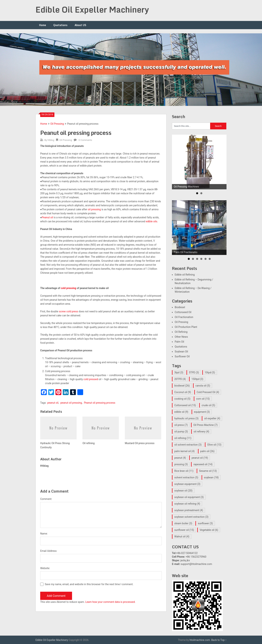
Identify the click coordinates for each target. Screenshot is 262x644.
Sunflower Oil (182, 356)
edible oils (151, 221)
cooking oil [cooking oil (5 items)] (182, 399)
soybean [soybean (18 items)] (211, 477)
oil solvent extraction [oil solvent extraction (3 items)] (188, 445)
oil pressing (94, 209)
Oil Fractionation (184, 317)
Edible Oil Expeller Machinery (92, 9)
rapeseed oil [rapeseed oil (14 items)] (203, 464)
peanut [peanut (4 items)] (180, 458)
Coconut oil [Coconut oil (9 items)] (183, 392)
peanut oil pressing (71, 403)
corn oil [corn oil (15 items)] (203, 399)
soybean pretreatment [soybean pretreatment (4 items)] (189, 510)
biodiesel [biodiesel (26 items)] (182, 386)
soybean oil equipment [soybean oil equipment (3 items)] (189, 497)
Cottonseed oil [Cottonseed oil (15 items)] (185, 405)
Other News (181, 337)
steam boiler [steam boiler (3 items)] (183, 523)
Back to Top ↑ (219, 640)
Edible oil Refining (185, 275)
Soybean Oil (181, 352)
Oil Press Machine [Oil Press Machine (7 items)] (206, 425)
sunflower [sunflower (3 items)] (205, 523)
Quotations (60, 25)
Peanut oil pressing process (100, 403)
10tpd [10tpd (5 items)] (210, 372)
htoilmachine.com (200, 640)
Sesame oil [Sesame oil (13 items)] (208, 471)
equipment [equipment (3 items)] (202, 412)
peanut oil (53, 403)
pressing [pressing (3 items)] (181, 464)
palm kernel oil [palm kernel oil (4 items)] (184, 451)
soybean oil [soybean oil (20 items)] (183, 491)
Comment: (46, 499)
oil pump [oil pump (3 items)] (181, 432)
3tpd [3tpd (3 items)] (179, 372)
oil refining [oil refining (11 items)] (183, 438)
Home (43, 25)
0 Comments (85, 140)
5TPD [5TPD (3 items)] (194, 372)
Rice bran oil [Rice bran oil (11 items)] (184, 471)
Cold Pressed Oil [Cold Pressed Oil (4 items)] (208, 392)
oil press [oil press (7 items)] (181, 425)
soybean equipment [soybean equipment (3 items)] (187, 484)
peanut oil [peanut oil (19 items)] (200, 458)
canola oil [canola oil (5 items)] (203, 386)
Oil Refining (181, 332)
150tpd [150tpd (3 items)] (197, 379)
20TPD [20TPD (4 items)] (180, 379)
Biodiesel (180, 307)
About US (80, 25)
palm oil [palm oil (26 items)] (207, 451)
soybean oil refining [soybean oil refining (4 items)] (187, 504)
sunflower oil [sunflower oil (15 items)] (184, 530)
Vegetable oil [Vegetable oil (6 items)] (209, 530)
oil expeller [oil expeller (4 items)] (212, 418)
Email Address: (49, 551)
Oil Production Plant (186, 327)
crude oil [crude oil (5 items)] (208, 405)
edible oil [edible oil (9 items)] (181, 412)
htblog (51, 140)
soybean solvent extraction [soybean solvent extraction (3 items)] (191, 517)
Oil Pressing (57, 124)
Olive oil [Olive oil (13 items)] (214, 445)
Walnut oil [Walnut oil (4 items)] (182, 536)
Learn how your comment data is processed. (110, 602)
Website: (45, 568)
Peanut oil (47, 217)
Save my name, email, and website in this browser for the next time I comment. (89, 584)
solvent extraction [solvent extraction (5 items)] (186, 477)
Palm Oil (179, 342)
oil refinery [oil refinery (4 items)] (201, 432)
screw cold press (69, 311)
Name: (44, 534)
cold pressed (91, 379)
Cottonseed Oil (183, 312)
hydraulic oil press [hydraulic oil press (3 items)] (186, 418)
